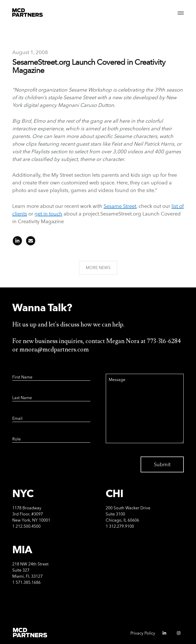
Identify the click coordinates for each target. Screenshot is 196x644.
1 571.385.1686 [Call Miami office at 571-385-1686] (26, 582)
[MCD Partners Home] (28, 13)
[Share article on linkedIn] (17, 242)
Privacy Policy (143, 633)
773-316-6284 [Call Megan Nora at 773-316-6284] (164, 341)
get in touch (48, 214)
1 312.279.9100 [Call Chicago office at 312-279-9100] (120, 526)
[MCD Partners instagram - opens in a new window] (177, 635)
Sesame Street (120, 206)
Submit (162, 464)
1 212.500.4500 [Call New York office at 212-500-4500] (26, 526)
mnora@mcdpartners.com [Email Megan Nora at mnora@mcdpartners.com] (54, 350)
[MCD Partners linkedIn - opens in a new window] (162, 635)
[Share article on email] (29, 242)
